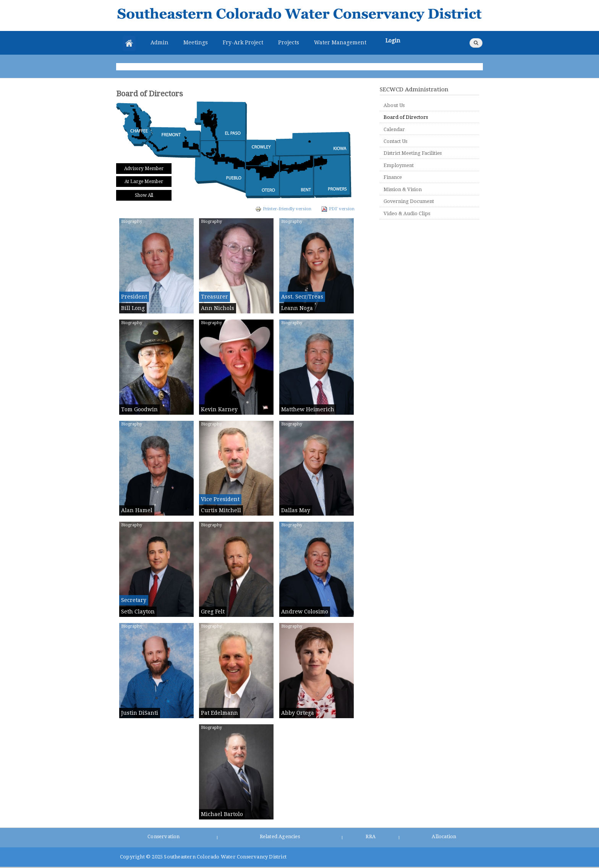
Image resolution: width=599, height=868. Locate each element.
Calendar (394, 129)
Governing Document (409, 201)
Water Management (340, 42)
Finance (393, 177)
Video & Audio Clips (407, 213)
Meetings (196, 42)
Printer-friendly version (283, 209)
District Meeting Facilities (413, 153)
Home (129, 43)
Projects (289, 42)
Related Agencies (280, 836)
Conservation (164, 836)
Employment (399, 165)
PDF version (338, 209)
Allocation (444, 836)
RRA (371, 836)
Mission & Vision (403, 189)
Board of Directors (406, 117)
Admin (159, 42)
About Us (394, 105)
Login (393, 41)
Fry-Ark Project (243, 42)
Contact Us (395, 141)
